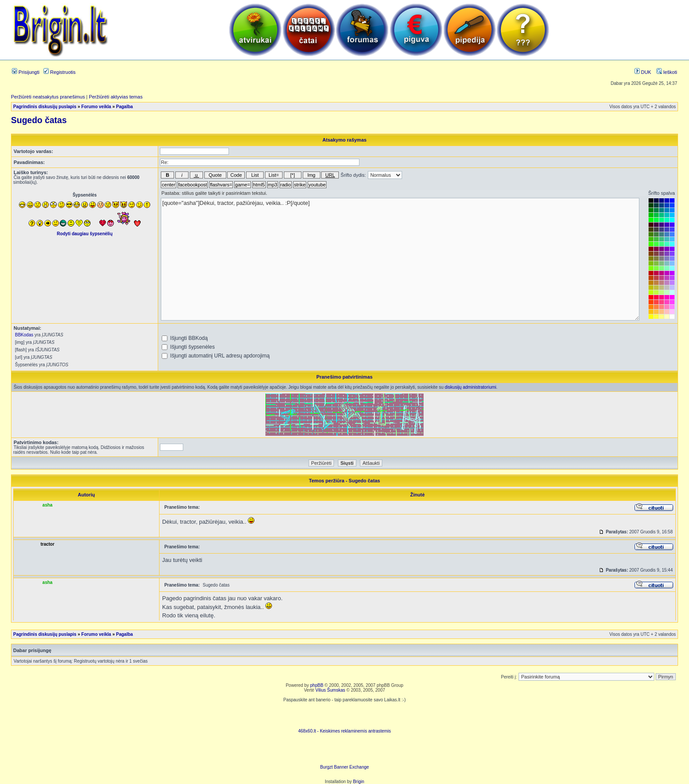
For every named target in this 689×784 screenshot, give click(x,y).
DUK (643, 72)
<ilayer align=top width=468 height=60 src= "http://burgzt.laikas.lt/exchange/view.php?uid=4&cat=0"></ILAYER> (344, 751)
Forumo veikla (96, 107)
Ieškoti (667, 72)
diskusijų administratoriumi (470, 387)
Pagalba (124, 107)
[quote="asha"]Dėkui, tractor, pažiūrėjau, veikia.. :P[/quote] (400, 259)
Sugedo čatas (39, 120)
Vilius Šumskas (330, 690)
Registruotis (60, 72)
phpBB (317, 685)
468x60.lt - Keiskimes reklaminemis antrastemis (344, 731)
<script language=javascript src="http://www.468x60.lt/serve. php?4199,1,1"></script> (344, 715)
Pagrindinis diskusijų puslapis (45, 107)
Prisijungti (26, 72)
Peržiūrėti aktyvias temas (116, 97)
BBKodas (24, 335)
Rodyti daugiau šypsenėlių (85, 234)
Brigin (359, 782)
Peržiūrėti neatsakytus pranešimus (48, 97)
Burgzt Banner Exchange (344, 767)
